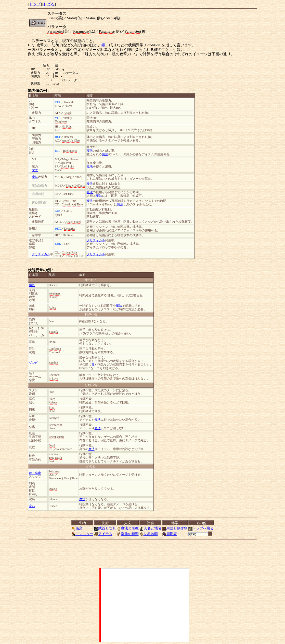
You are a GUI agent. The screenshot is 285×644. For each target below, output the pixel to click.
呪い (32, 506)
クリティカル (96, 240)
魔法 (90, 151)
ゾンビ (33, 363)
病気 (32, 285)
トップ (35, 4)
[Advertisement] (145, 605)
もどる (49, 4)
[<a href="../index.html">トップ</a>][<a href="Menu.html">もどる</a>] (142, 528)
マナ (35, 170)
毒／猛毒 (35, 473)
